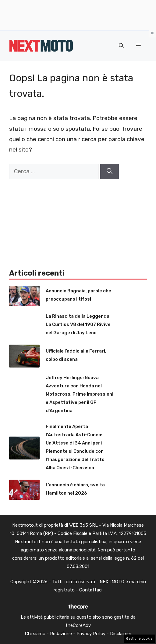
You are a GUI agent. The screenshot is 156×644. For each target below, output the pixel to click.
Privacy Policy (91, 634)
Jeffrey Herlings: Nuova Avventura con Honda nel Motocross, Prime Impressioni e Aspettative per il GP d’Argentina (80, 394)
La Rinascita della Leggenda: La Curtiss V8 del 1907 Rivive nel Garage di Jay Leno (78, 324)
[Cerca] (110, 172)
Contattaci (91, 590)
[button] (121, 46)
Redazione (61, 634)
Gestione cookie (139, 639)
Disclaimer (121, 634)
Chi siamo (35, 634)
